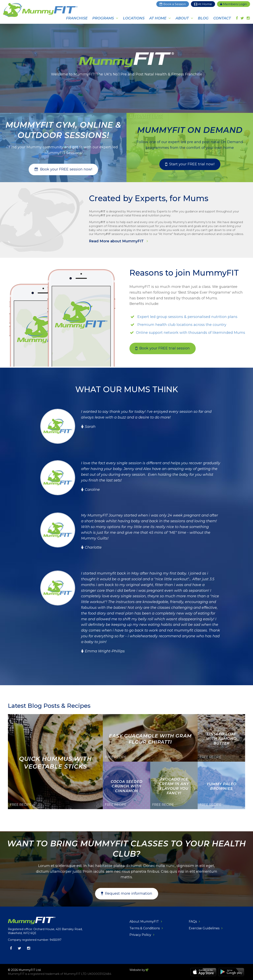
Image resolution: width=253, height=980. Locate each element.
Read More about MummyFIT (117, 241)
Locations (134, 18)
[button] (63, 169)
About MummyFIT (144, 921)
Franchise (77, 18)
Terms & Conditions (145, 928)
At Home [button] (158, 18)
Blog (203, 18)
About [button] (182, 18)
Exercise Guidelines (204, 928)
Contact (222, 18)
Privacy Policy (140, 935)
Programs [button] (103, 18)
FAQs (193, 921)
